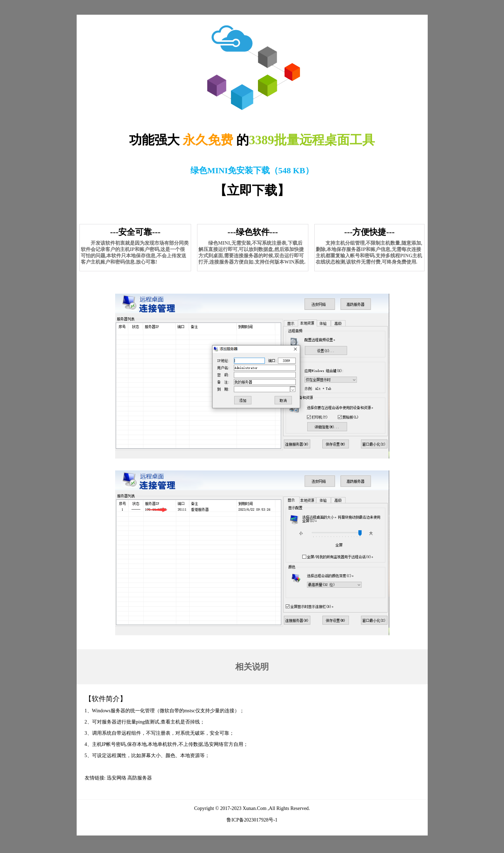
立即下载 (252, 190)
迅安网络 (117, 778)
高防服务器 (140, 778)
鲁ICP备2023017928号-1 (252, 820)
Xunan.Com (254, 808)
